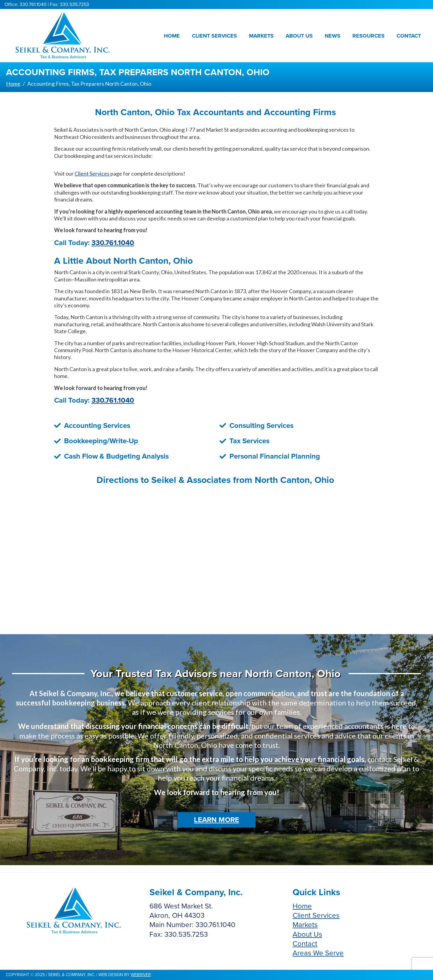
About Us (299, 36)
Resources (369, 36)
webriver (141, 975)
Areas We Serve (318, 953)
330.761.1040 (113, 243)
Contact (409, 36)
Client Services (214, 36)
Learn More (216, 820)
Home (172, 36)
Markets (261, 36)
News (333, 36)
